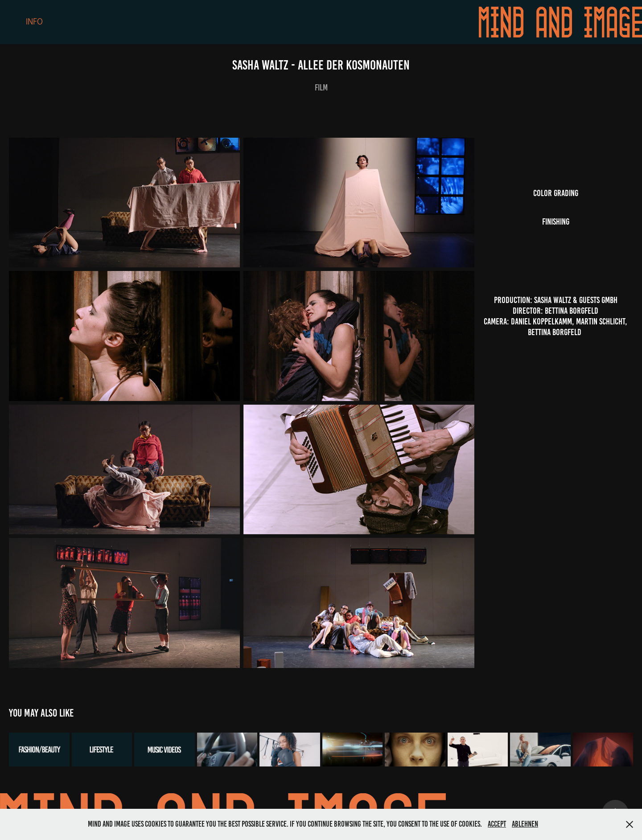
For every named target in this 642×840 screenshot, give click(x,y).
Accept (497, 824)
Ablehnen (525, 824)
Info (34, 22)
